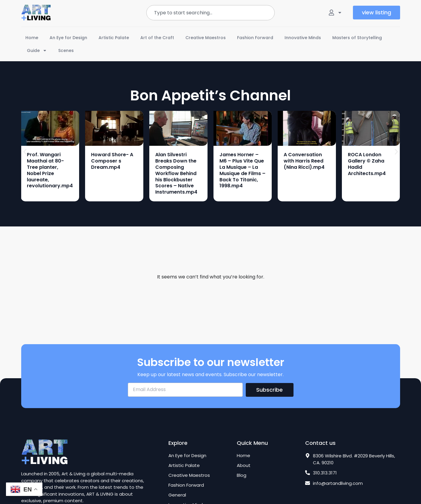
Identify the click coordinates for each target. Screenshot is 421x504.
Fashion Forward (255, 38)
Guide (37, 50)
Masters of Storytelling (357, 38)
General (177, 495)
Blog (242, 475)
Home (32, 38)
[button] (25, 152)
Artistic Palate (114, 38)
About (244, 465)
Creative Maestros (206, 38)
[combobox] (210, 13)
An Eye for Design (68, 38)
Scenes (66, 50)
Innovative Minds (303, 38)
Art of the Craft (157, 38)
